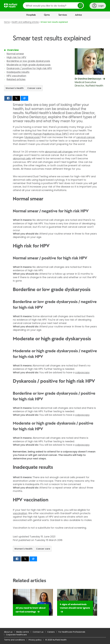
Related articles (16, 79)
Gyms (47, 15)
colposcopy (82, 372)
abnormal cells (22, 158)
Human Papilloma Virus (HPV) (51, 134)
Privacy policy (35, 640)
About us (8, 632)
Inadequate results (18, 72)
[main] (55, 323)
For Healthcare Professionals (72, 632)
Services (63, 15)
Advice (78, 15)
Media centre (23, 632)
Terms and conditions (14, 640)
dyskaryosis (32, 137)
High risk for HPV (16, 57)
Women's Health (15, 88)
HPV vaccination (16, 76)
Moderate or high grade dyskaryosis (29, 65)
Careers (51, 632)
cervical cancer (86, 137)
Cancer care (34, 88)
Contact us (38, 632)
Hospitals (31, 15)
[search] (53, 6)
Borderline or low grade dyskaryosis (28, 61)
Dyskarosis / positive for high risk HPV (29, 68)
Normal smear (15, 54)
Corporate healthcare (16, 635)
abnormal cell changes (59, 152)
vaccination (20, 513)
